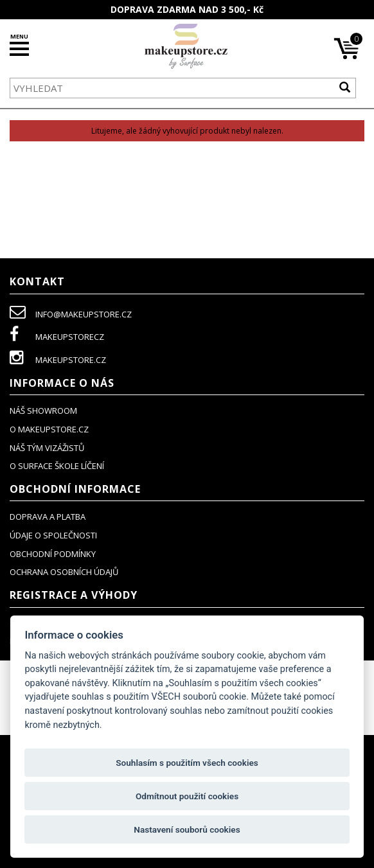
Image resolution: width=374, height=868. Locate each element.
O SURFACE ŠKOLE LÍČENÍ (57, 466)
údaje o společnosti (53, 535)
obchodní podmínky (53, 554)
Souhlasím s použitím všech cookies (187, 763)
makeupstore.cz (58, 360)
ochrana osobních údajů (64, 572)
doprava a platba (48, 517)
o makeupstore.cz (49, 429)
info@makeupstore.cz (71, 314)
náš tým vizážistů (47, 448)
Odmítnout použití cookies (187, 796)
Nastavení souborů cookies (187, 829)
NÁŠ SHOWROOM (43, 411)
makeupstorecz (57, 337)
